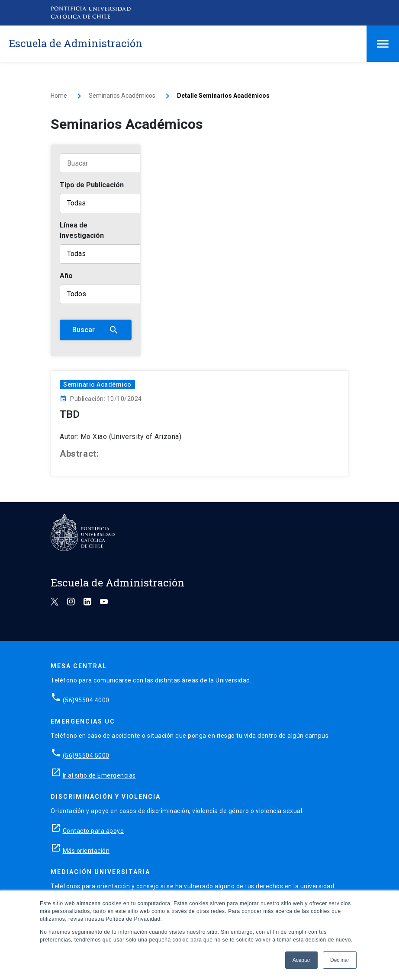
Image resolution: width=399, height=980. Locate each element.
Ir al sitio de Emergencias (99, 775)
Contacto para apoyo (93, 831)
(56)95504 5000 (86, 756)
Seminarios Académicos (122, 96)
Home (59, 96)
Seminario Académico (97, 384)
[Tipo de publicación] (114, 203)
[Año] (114, 294)
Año (66, 276)
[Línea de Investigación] (114, 254)
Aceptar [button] (301, 960)
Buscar (96, 330)
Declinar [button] (340, 960)
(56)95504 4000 (86, 700)
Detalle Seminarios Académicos (223, 96)
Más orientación (86, 851)
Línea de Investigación (82, 230)
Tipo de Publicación (92, 185)
